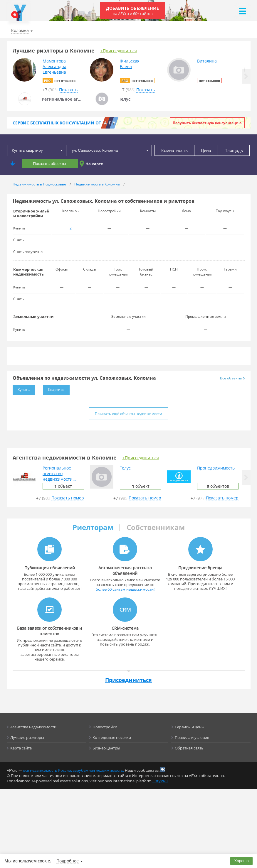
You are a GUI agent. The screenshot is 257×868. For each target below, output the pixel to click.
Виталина (207, 61)
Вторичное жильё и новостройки (31, 213)
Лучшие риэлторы (27, 737)
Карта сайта (21, 748)
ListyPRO (160, 781)
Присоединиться (128, 680)
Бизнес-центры (106, 748)
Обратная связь (189, 748)
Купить (21, 388)
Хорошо (242, 861)
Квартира (54, 388)
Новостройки (105, 727)
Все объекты (232, 378)
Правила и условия (192, 737)
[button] (246, 76)
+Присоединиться (119, 51)
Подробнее (68, 861)
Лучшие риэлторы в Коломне (54, 50)
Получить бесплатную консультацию (207, 123)
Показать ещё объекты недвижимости (128, 414)
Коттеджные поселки (112, 737)
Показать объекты (49, 164)
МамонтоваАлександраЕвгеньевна (54, 66)
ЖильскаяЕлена (130, 64)
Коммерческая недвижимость (28, 272)
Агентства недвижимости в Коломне (65, 457)
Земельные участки (33, 317)
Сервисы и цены (190, 727)
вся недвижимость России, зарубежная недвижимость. (74, 770)
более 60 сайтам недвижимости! (125, 589)
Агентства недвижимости (33, 727)
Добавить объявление (132, 11)
